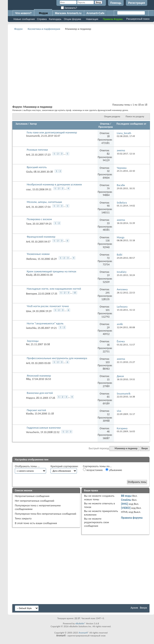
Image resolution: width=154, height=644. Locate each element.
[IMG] (125, 504)
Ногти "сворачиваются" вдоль (45, 323)
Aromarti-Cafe (95, 13)
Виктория (31, 294)
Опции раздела (112, 116)
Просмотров (106, 127)
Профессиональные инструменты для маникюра (57, 358)
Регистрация (137, 3)
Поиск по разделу (135, 116)
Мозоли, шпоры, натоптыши (44, 202)
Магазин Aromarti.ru (68, 13)
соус (29, 189)
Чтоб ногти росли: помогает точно (48, 306)
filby (28, 379)
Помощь (116, 3)
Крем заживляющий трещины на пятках (51, 271)
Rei (28, 344)
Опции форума (72, 19)
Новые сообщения (24, 19)
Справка (42, 19)
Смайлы (126, 500)
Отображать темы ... (27, 466)
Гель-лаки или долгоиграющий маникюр (52, 132)
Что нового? (23, 13)
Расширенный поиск (138, 19)
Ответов (105, 124)
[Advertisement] (81, 63)
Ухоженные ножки (38, 254)
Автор (33, 124)
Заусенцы (33, 341)
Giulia (29, 172)
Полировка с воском (39, 219)
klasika (30, 414)
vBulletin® (80, 623)
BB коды (126, 496)
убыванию (114, 470)
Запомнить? (69, 8)
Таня (29, 224)
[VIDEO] (126, 508)
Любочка (31, 259)
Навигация (92, 19)
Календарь (55, 19)
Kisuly (29, 275)
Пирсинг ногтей (36, 410)
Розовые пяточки (37, 150)
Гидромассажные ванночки (44, 428)
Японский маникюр (39, 376)
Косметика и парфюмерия (44, 29)
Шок (29, 311)
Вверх (145, 448)
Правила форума (132, 518)
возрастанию (93, 470)
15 (75, 293)
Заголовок (21, 124)
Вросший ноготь (37, 167)
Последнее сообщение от (131, 124)
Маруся (30, 398)
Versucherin (33, 432)
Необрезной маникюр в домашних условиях (54, 184)
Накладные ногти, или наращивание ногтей (54, 289)
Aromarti (83, 633)
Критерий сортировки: (65, 466)
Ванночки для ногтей (40, 393)
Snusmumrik (33, 136)
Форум (43, 13)
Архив (134, 608)
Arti (28, 155)
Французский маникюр (41, 237)
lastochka (31, 328)
